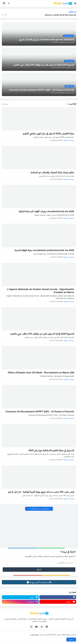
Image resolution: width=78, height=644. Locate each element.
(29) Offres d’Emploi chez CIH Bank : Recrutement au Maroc (41, 373)
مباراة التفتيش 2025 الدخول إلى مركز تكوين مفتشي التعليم (49, 134)
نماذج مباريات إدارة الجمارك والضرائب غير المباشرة (60, 15)
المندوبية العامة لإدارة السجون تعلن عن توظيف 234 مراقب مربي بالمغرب (42, 334)
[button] (75, 3)
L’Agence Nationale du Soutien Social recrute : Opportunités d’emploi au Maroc (41, 291)
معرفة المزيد (35, 635)
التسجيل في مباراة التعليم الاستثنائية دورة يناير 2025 (51, 450)
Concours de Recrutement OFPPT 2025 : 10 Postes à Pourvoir (40, 412)
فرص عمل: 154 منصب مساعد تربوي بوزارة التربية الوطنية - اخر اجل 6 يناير (41, 492)
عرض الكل (5, 104)
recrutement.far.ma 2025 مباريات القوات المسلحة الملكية (46, 211)
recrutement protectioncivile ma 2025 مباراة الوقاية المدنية (44, 250)
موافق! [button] (71, 640)
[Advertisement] (39, 529)
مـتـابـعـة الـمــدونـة (39, 582)
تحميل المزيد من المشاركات (40, 509)
